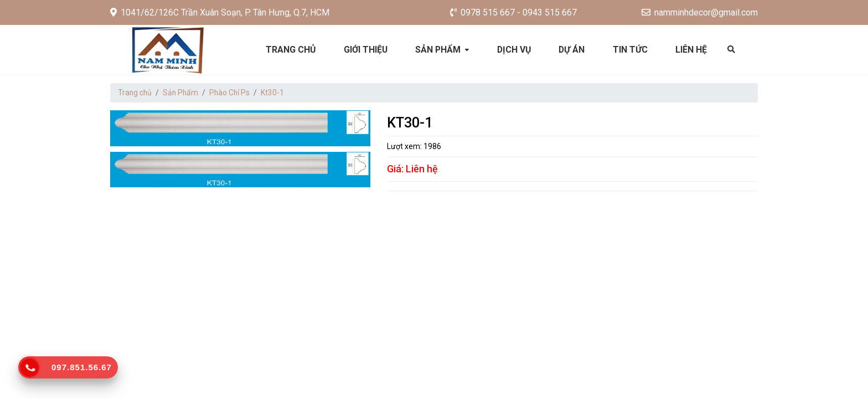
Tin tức (631, 50)
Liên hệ (693, 50)
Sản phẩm (438, 50)
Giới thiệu (365, 50)
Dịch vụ (514, 50)
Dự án (573, 50)
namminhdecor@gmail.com (700, 12)
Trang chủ (290, 50)
